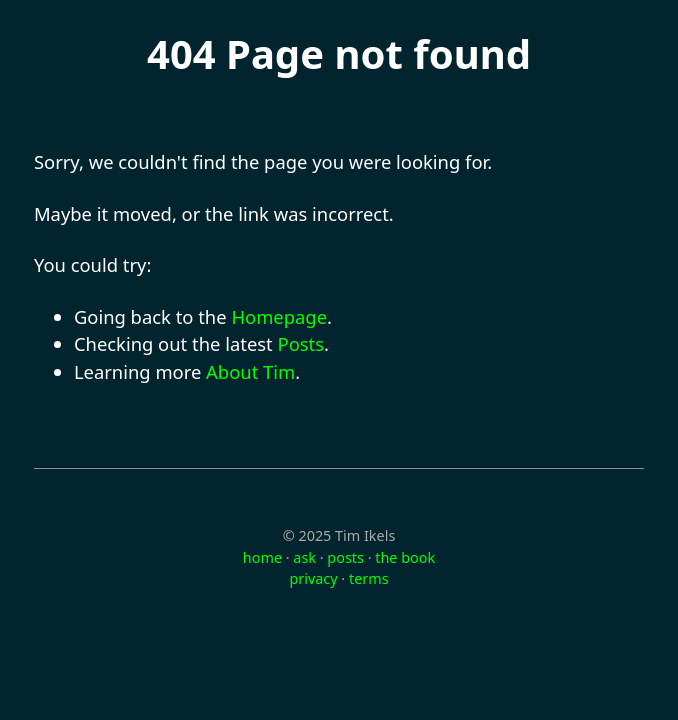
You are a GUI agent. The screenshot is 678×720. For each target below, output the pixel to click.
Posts (301, 343)
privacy (313, 578)
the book (405, 557)
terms (369, 578)
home (262, 557)
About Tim (250, 371)
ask (304, 557)
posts (345, 557)
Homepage (279, 316)
